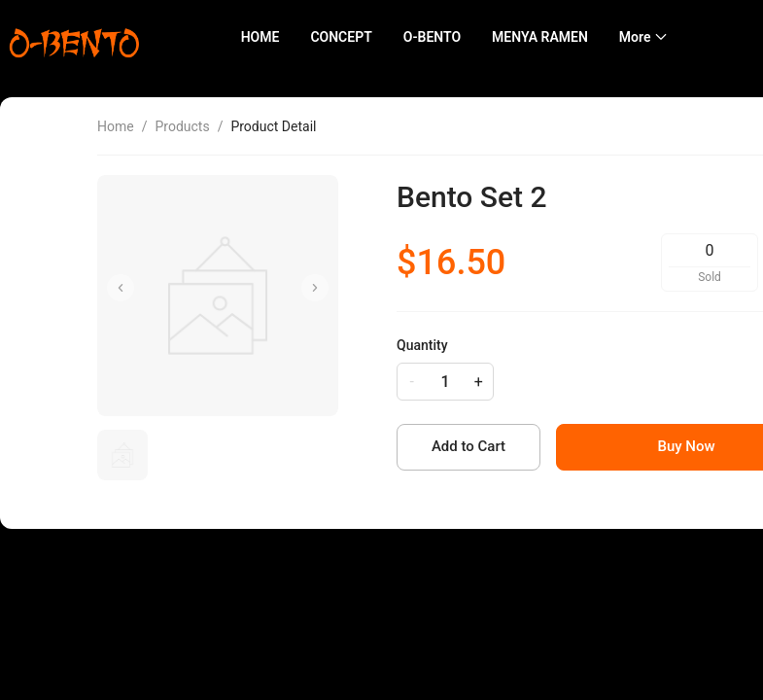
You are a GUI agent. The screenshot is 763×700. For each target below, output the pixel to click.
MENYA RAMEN (540, 37)
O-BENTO (432, 37)
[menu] (483, 37)
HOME (260, 37)
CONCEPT (341, 37)
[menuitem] (260, 37)
